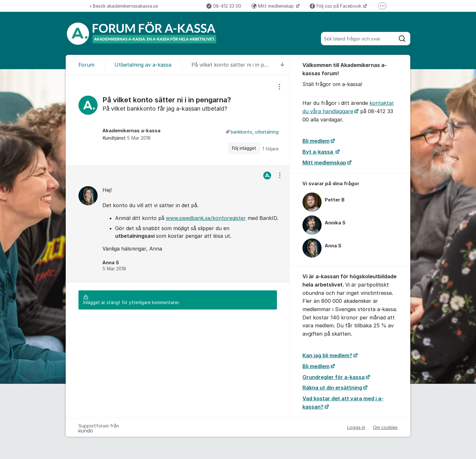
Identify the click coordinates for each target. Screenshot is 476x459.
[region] (178, 120)
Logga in (356, 427)
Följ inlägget (244, 148)
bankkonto (242, 132)
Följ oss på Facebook (336, 6)
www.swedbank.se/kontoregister (206, 218)
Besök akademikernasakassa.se (124, 6)
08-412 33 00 (224, 6)
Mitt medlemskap (273, 6)
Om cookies (385, 427)
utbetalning (267, 132)
